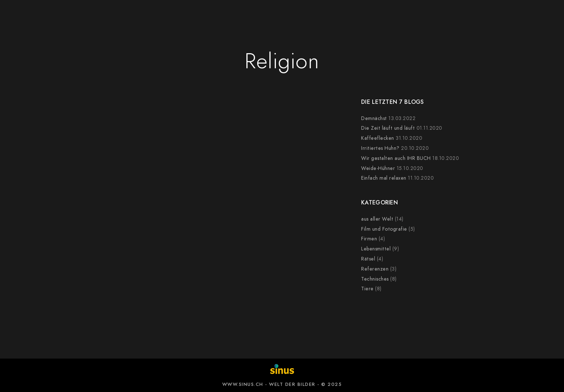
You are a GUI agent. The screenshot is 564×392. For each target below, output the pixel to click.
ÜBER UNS (430, 18)
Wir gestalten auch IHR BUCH (396, 158)
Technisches (375, 279)
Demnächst (374, 118)
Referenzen (375, 269)
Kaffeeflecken (378, 138)
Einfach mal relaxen (384, 178)
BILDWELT (189, 18)
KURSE (331, 18)
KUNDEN (235, 18)
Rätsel (368, 259)
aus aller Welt (377, 219)
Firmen (369, 239)
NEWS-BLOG (378, 18)
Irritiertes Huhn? (380, 148)
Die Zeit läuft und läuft (388, 128)
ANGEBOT (142, 18)
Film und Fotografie (384, 229)
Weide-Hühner (378, 168)
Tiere (367, 289)
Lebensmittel (376, 249)
